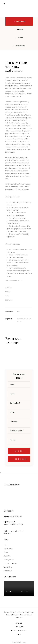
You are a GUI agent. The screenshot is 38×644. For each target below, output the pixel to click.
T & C (19, 634)
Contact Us (8, 571)
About (19, 623)
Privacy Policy (9, 560)
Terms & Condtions (10, 563)
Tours (6, 552)
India (19, 312)
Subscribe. (7, 533)
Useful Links (8, 567)
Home (6, 545)
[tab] (19, 30)
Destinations (8, 548)
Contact (19, 627)
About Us (7, 556)
